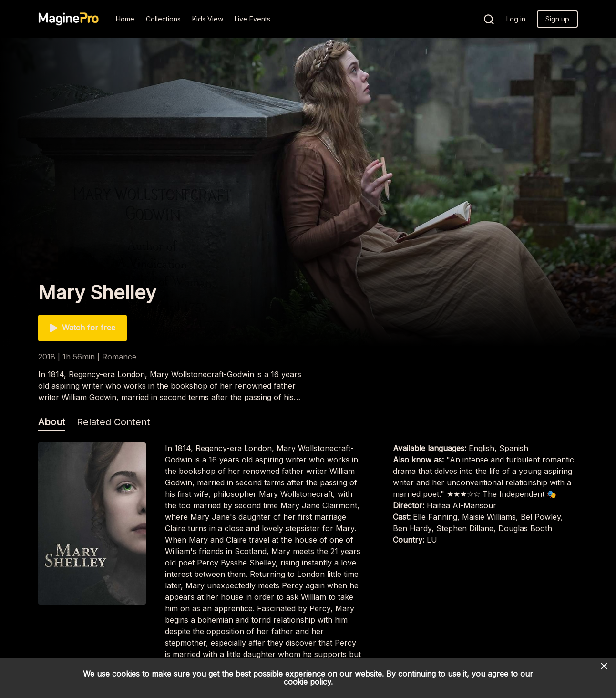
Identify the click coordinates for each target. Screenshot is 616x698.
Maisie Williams (489, 517)
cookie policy (307, 682)
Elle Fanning (435, 517)
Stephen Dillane (465, 528)
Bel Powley (541, 517)
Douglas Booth (525, 528)
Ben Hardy (412, 528)
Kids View (208, 19)
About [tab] (52, 422)
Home (125, 19)
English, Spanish (498, 448)
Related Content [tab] (113, 422)
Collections (163, 19)
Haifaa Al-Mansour (462, 505)
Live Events (252, 19)
